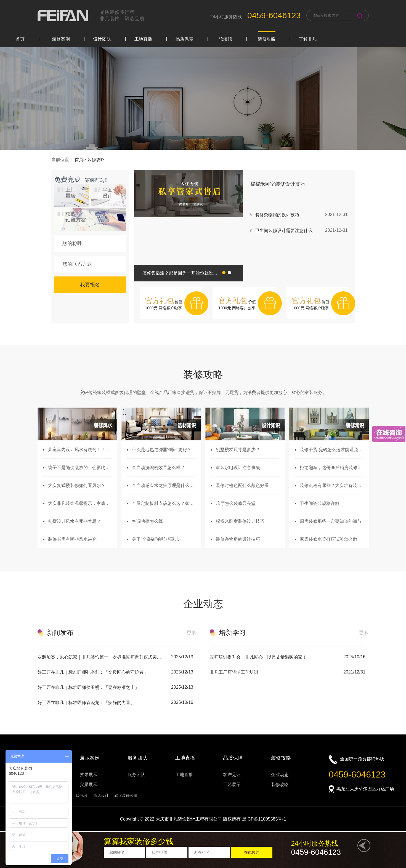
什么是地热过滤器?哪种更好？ (162, 450)
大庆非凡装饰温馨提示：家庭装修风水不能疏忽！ (80, 503)
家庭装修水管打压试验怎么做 (328, 539)
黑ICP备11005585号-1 (264, 819)
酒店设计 (101, 795)
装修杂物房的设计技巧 (238, 539)
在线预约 (252, 852)
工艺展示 (232, 785)
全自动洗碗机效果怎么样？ (158, 468)
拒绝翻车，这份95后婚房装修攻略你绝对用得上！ (331, 468)
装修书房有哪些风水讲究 (72, 539)
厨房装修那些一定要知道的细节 (331, 521)
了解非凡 (308, 39)
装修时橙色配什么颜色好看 (242, 485)
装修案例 (61, 39)
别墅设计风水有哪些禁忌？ (75, 521)
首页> (81, 160)
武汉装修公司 (126, 795)
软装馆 (225, 39)
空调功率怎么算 (147, 521)
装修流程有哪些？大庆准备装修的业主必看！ (331, 485)
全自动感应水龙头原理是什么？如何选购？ (164, 485)
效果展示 (89, 775)
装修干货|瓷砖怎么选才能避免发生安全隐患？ (331, 450)
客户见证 (232, 775)
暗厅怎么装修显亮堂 (236, 503)
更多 (192, 633)
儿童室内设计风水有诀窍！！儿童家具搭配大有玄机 (80, 450)
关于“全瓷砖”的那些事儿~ (157, 539)
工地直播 (143, 39)
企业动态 (280, 775)
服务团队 (136, 775)
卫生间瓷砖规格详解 (320, 503)
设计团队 (102, 39)
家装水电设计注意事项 (238, 468)
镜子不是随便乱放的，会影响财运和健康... (80, 468)
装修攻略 (267, 39)
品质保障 (184, 39)
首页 (20, 39)
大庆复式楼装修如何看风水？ (77, 485)
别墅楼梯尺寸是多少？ (238, 450)
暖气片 (82, 795)
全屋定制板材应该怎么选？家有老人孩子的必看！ (164, 503)
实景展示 (89, 785)
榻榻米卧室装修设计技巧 (240, 521)
